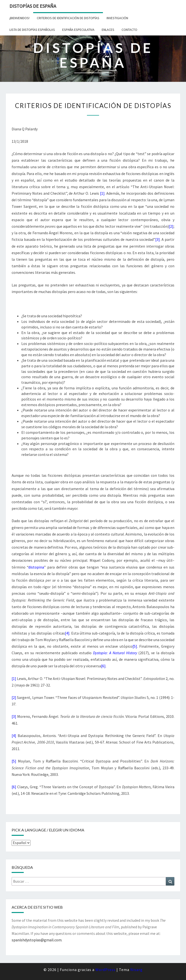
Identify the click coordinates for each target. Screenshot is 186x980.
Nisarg (136, 970)
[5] (135, 646)
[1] (102, 193)
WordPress (105, 970)
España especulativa (78, 30)
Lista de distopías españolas (32, 30)
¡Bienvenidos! (19, 18)
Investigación (117, 18)
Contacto (129, 30)
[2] (171, 226)
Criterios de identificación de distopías (68, 18)
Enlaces (108, 30)
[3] (158, 239)
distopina (36, 567)
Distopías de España (33, 6)
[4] (67, 633)
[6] (103, 666)
